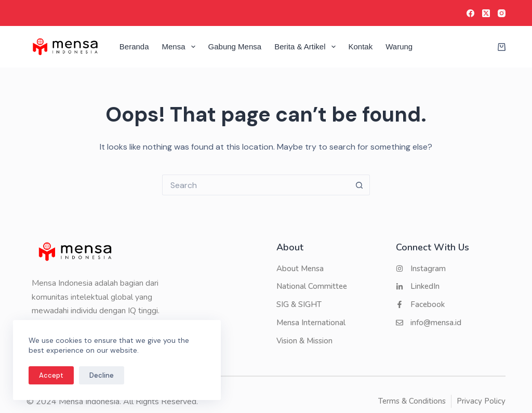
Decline (102, 375)
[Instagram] (502, 13)
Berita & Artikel (307, 47)
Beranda (134, 46)
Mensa (181, 47)
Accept (51, 375)
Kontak (361, 46)
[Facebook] (470, 13)
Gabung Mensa (235, 46)
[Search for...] (256, 185)
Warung (399, 46)
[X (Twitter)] (486, 13)
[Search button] (360, 185)
